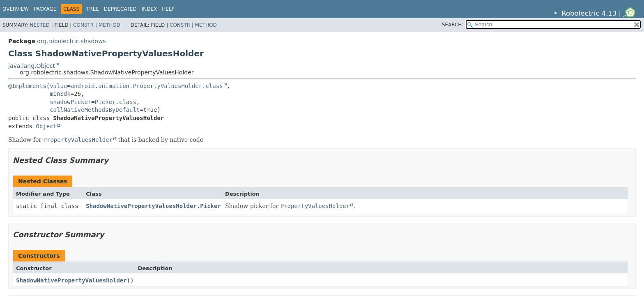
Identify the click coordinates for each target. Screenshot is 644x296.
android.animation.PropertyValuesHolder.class (147, 86)
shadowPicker (70, 102)
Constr (83, 25)
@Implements (27, 86)
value (58, 86)
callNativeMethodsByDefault (95, 110)
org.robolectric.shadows (71, 41)
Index (149, 9)
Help (168, 9)
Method (109, 25)
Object (46, 126)
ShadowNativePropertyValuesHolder (71, 280)
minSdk (60, 94)
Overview (16, 9)
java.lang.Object (32, 66)
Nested (39, 25)
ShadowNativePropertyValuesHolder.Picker (153, 206)
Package (45, 9)
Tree (93, 9)
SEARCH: (453, 25)
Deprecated (120, 9)
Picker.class (116, 102)
